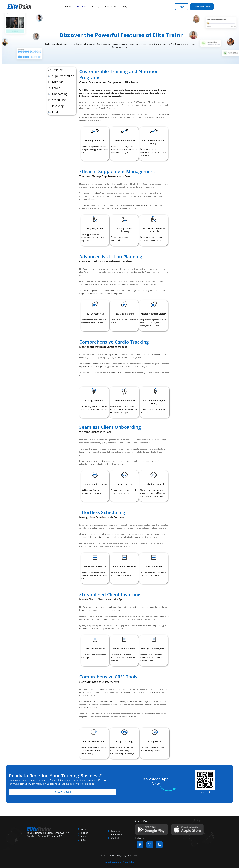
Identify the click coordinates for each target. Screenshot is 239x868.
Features (82, 6)
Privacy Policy (128, 862)
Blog (125, 6)
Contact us (111, 6)
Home (68, 6)
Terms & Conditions (113, 862)
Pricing (96, 6)
